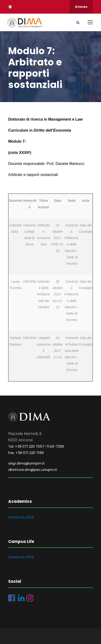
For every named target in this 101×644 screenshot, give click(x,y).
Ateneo (81, 7)
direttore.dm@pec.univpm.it (33, 470)
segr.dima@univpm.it (26, 463)
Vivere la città (21, 517)
